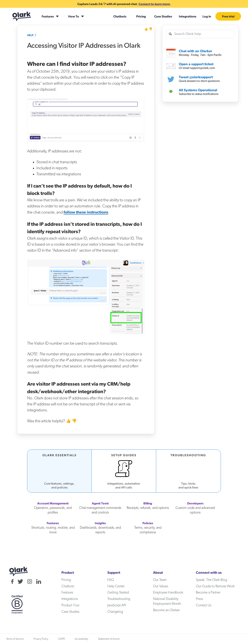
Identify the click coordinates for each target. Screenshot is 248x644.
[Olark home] (22, 16)
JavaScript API (117, 605)
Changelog (115, 612)
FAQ (111, 580)
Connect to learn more (154, 4)
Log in (207, 16)
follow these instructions (86, 212)
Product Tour (70, 605)
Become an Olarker (166, 610)
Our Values (161, 586)
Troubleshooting (119, 599)
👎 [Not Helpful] (151, 29)
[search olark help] (200, 34)
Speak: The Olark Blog (211, 580)
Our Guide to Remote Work (215, 586)
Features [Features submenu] (48, 16)
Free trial (228, 16)
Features (67, 593)
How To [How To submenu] (74, 16)
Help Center (116, 586)
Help (30, 35)
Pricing (141, 16)
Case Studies (163, 16)
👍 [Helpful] (146, 29)
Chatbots (120, 16)
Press (199, 599)
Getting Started (118, 593)
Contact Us (204, 605)
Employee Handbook (168, 593)
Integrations (188, 16)
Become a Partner (208, 593)
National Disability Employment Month (167, 601)
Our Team (160, 580)
